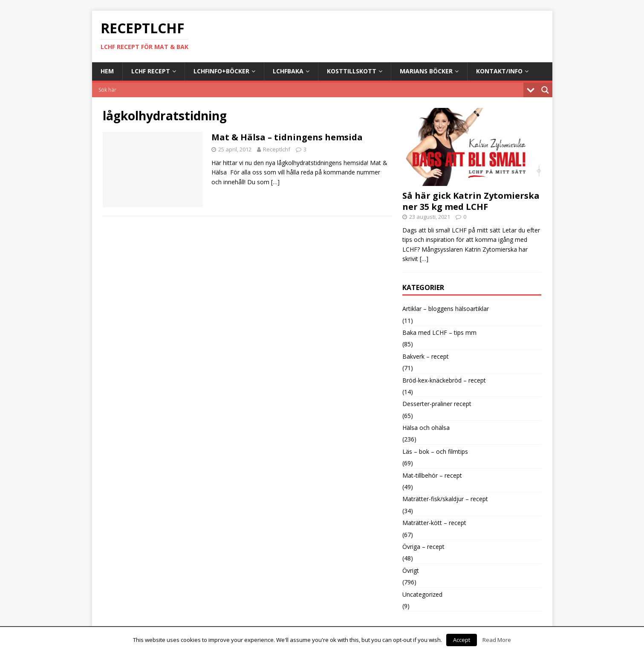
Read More (497, 640)
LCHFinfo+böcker (221, 71)
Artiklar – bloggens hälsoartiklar (446, 309)
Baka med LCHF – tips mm (439, 332)
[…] (275, 182)
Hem (107, 71)
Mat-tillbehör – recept (432, 475)
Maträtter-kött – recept (434, 523)
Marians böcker (426, 71)
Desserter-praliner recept (437, 404)
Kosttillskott (352, 71)
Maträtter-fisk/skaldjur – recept (445, 499)
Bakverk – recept (426, 356)
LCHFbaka (288, 71)
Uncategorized (422, 594)
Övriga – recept (423, 547)
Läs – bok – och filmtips (435, 451)
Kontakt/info (499, 71)
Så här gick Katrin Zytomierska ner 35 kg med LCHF (471, 201)
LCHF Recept (151, 71)
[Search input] (310, 90)
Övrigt (411, 570)
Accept (462, 640)
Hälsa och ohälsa (426, 428)
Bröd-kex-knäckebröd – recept (444, 380)
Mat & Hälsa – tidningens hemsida (287, 137)
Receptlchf (277, 149)
